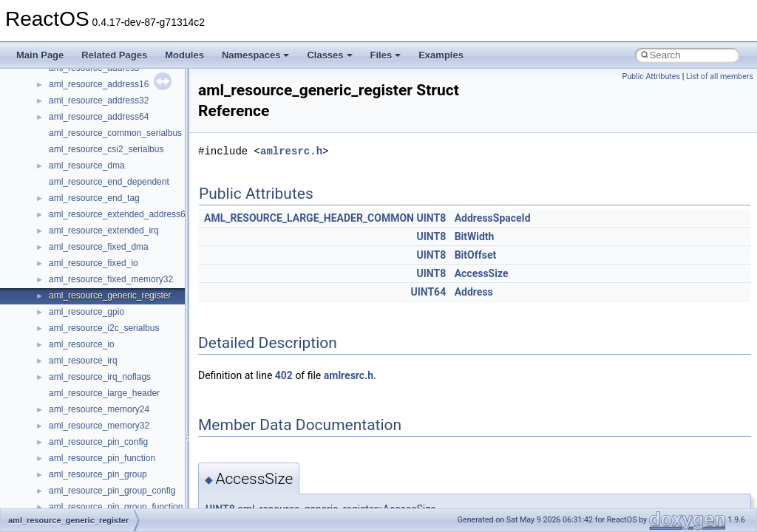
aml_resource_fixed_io (94, 263)
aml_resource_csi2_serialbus (106, 149)
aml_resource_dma (87, 166)
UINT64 (428, 292)
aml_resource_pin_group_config (112, 491)
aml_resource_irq (83, 361)
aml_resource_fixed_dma (99, 247)
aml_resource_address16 (99, 84)
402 (284, 375)
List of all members (720, 76)
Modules (184, 55)
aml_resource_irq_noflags (100, 377)
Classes (329, 55)
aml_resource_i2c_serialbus (104, 328)
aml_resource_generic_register (110, 296)
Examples (441, 55)
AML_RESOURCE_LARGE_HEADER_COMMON (309, 218)
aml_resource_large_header (104, 393)
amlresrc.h (291, 151)
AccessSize (482, 273)
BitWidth (475, 236)
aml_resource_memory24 (99, 409)
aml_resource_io (82, 344)
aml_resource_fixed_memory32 (111, 279)
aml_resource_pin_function (102, 458)
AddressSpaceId (493, 218)
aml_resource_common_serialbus (115, 133)
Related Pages (114, 55)
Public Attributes (651, 76)
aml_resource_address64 (99, 117)
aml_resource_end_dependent (109, 182)
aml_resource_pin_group (98, 474)
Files (386, 55)
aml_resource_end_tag (94, 198)
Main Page (40, 55)
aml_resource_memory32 (99, 426)
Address (474, 292)
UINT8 (431, 218)
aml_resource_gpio (86, 312)
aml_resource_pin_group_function (116, 507)
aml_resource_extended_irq (104, 231)
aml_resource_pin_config (98, 442)
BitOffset (476, 255)
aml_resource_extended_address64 (119, 214)
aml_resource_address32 (99, 100)
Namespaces (256, 55)
